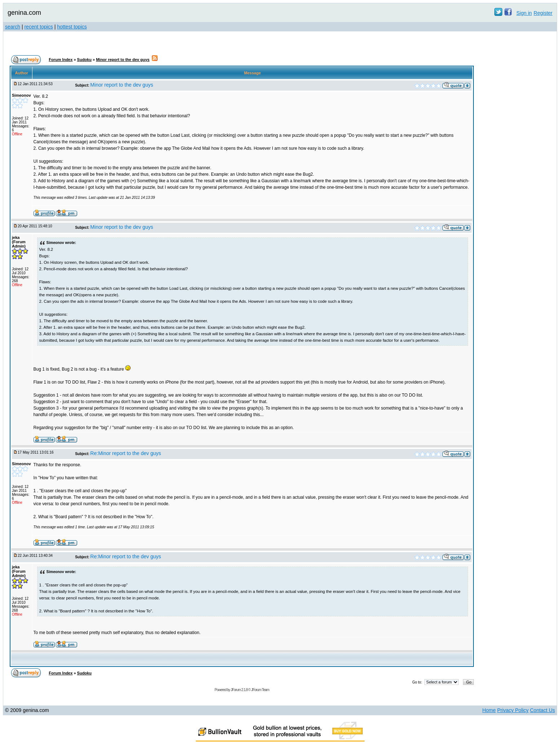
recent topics (38, 27)
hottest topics (72, 27)
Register (543, 13)
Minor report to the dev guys (123, 60)
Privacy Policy (513, 710)
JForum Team (260, 690)
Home (489, 710)
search (13, 27)
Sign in (524, 13)
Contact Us (543, 710)
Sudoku (84, 60)
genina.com (24, 13)
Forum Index (61, 60)
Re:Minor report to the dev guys (125, 453)
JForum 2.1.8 (239, 690)
